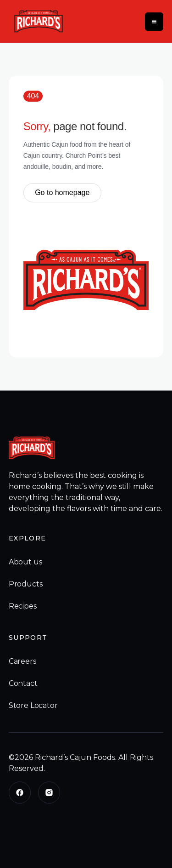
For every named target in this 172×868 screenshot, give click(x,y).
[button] (154, 22)
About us (25, 562)
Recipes (23, 606)
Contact (23, 683)
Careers (22, 661)
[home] (36, 21)
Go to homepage (62, 193)
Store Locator (33, 705)
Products (26, 584)
